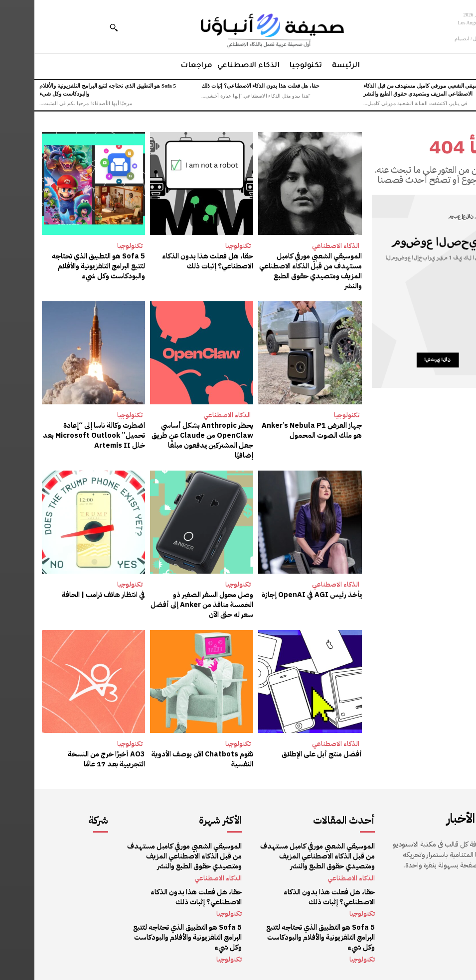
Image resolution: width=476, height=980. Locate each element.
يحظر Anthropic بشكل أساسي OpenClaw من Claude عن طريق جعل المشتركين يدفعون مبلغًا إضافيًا (169, 440)
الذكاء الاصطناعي (301, 246)
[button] (79, 27)
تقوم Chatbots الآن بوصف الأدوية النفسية (169, 757)
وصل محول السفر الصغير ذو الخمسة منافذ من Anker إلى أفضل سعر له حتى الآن (167, 603)
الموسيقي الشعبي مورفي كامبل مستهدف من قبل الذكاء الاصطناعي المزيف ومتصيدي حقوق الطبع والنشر (277, 271)
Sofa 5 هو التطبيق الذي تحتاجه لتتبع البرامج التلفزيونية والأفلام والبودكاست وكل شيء (65, 266)
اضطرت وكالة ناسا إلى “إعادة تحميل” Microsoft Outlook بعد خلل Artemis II (61, 435)
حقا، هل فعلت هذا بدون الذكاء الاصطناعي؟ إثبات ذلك (226, 86)
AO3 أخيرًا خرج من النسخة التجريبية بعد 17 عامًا (60, 757)
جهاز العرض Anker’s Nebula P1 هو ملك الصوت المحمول (278, 430)
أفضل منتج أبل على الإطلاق (288, 752)
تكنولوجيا (204, 246)
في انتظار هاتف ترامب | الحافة (70, 593)
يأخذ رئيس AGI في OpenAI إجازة (278, 593)
